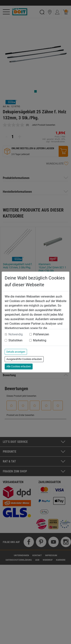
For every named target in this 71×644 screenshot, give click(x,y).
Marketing (40, 340)
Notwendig (16, 334)
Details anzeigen (16, 352)
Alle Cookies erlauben (19, 366)
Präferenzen (41, 334)
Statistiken (15, 340)
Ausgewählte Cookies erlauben (24, 359)
